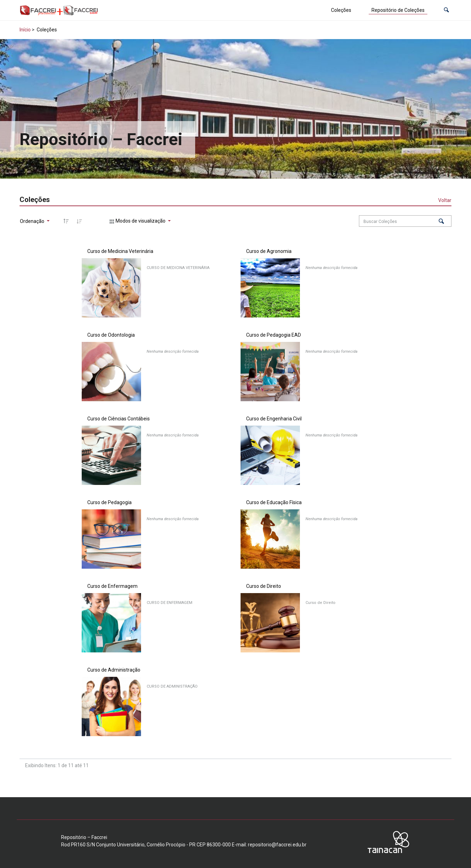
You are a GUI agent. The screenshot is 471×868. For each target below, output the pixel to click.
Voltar (445, 200)
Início (25, 30)
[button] (446, 10)
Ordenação (33, 221)
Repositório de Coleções (398, 10)
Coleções (341, 10)
